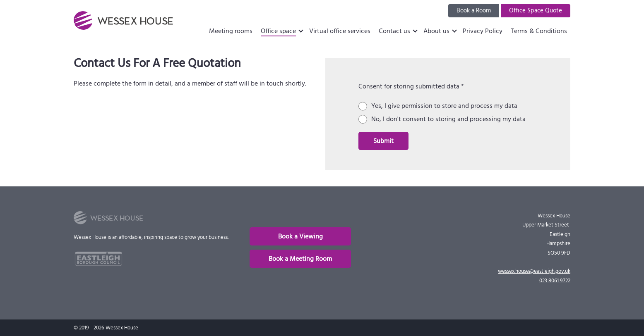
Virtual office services (340, 31)
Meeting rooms (231, 31)
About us (436, 31)
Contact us (394, 31)
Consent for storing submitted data (411, 86)
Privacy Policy (483, 31)
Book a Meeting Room (300, 259)
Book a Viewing (300, 236)
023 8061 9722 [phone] (555, 281)
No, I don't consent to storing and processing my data (448, 119)
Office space (278, 31)
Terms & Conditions (539, 31)
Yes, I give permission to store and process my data (444, 106)
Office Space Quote (536, 11)
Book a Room (474, 11)
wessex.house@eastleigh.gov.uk (534, 271)
